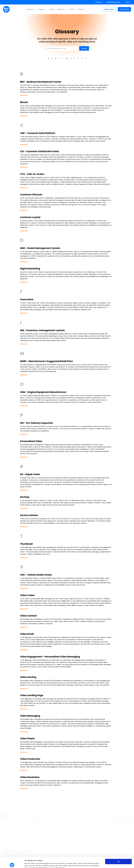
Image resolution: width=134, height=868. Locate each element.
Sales (30, 823)
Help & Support (73, 814)
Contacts (18, 823)
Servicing (31, 826)
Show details (98, 864)
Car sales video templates (93, 823)
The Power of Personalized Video (95, 820)
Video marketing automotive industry (96, 814)
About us (18, 814)
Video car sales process (92, 817)
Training (52, 9)
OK (119, 850)
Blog (69, 811)
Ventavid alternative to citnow (94, 829)
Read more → (25, 95)
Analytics (51, 820)
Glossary (71, 817)
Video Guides (72, 820)
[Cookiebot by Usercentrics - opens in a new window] (12, 864)
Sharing (51, 817)
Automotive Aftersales (35, 811)
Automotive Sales (33, 814)
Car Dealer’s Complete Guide (93, 832)
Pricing (81, 9)
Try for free (124, 9)
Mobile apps (72, 823)
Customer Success (34, 817)
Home (17, 811)
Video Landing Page (55, 814)
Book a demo (109, 9)
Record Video (53, 811)
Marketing (31, 820)
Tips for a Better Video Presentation (96, 811)
